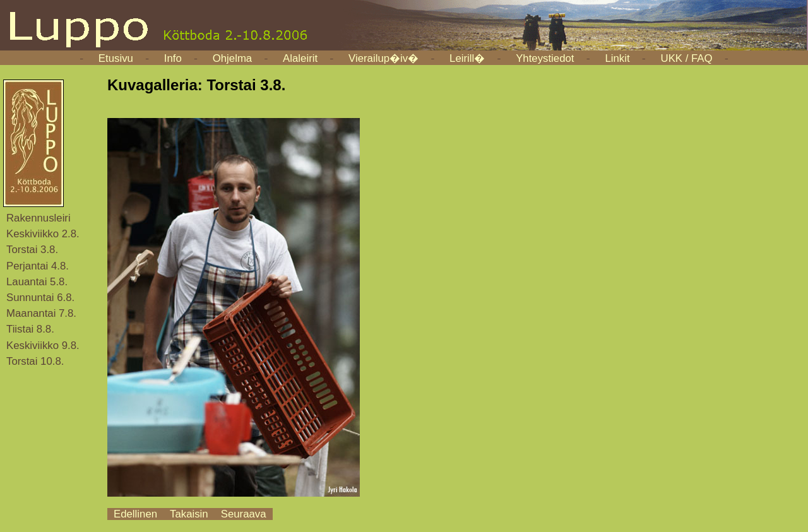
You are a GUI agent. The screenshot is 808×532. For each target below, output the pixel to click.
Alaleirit (300, 58)
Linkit (617, 58)
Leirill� (467, 58)
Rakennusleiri (39, 218)
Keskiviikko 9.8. (43, 346)
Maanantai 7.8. (41, 313)
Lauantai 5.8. (37, 282)
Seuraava (244, 514)
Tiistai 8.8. (30, 329)
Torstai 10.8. (35, 361)
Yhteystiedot (545, 58)
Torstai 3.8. (32, 250)
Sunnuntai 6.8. (40, 298)
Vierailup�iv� (383, 58)
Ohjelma (233, 58)
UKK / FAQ (687, 58)
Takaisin (189, 514)
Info (173, 58)
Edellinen (135, 514)
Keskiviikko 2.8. (43, 234)
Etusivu (116, 58)
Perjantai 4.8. (38, 266)
